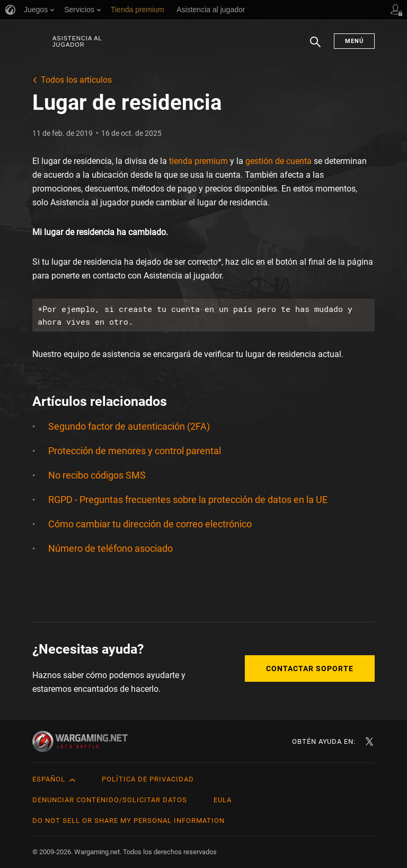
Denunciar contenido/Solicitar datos (110, 800)
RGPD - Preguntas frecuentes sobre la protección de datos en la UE (188, 500)
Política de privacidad (148, 779)
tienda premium (198, 161)
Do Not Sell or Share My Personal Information (129, 821)
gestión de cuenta (278, 161)
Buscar (315, 47)
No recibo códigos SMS (97, 475)
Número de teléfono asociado (110, 548)
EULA (223, 800)
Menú (354, 41)
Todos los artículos (76, 80)
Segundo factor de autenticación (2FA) (129, 426)
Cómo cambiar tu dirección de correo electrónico (150, 524)
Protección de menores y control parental (135, 451)
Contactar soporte (310, 669)
